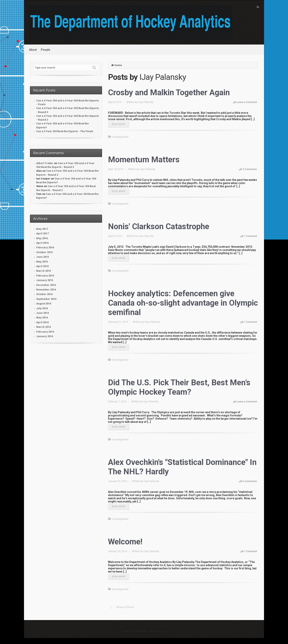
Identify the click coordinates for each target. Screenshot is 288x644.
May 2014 (42, 318)
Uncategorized (120, 137)
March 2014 (43, 327)
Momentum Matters (144, 160)
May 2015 (42, 262)
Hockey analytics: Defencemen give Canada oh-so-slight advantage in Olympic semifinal (183, 303)
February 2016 (45, 247)
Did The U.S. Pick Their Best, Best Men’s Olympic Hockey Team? (179, 387)
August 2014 (44, 304)
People (45, 50)
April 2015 (42, 266)
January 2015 (45, 280)
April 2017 (42, 233)
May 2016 (42, 238)
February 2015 (45, 276)
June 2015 (42, 257)
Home (118, 65)
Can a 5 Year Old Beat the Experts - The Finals (65, 131)
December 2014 (46, 285)
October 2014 (44, 294)
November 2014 (46, 290)
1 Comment (250, 236)
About (33, 50)
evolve (119, 631)
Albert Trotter (45, 163)
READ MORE (119, 124)
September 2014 (46, 299)
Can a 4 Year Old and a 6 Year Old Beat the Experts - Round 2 (67, 118)
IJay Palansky (146, 102)
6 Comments (250, 481)
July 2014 (42, 308)
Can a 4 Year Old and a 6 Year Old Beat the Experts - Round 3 (67, 110)
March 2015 (43, 271)
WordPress (167, 631)
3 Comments (250, 169)
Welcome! (125, 542)
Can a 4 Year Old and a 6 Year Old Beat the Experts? (62, 125)
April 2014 (42, 322)
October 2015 (44, 252)
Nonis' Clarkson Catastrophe (159, 226)
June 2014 (42, 313)
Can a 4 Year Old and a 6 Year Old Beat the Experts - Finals (67, 102)
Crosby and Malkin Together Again (169, 93)
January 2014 (45, 336)
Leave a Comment (247, 102)
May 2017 (42, 229)
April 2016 (42, 243)
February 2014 (45, 332)
